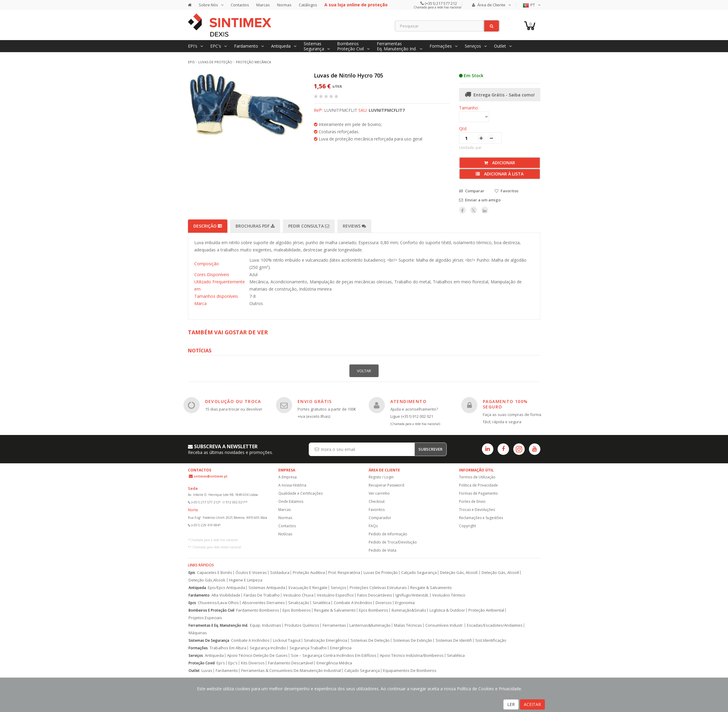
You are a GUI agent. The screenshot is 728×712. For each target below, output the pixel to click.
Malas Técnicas (408, 625)
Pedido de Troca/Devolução (393, 542)
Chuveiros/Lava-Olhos (218, 603)
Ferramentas (334, 625)
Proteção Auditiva (309, 573)
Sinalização (299, 603)
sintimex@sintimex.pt (211, 476)
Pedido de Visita (383, 550)
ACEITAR (532, 704)
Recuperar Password (386, 485)
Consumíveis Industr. (444, 625)
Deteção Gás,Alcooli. (207, 580)
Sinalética (322, 603)
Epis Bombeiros (297, 610)
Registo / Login (381, 477)
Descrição (208, 226)
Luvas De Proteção (381, 573)
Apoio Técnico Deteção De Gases (257, 655)
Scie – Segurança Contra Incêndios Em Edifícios (334, 655)
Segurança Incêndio (268, 648)
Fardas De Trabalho (262, 595)
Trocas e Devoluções (477, 510)
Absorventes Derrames (264, 603)
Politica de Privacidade (478, 485)
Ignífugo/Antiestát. (412, 595)
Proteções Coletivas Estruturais (378, 588)
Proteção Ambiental (486, 610)
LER (511, 704)
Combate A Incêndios (353, 603)
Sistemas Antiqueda (267, 588)
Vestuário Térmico (449, 595)
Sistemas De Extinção (413, 640)
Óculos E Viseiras (251, 573)
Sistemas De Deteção (370, 640)
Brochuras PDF (255, 226)
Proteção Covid (202, 663)
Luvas (207, 671)
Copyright (467, 526)
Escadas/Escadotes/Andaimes (495, 625)
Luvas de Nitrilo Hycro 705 (348, 75)
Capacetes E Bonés (215, 573)
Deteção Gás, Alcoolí (500, 573)
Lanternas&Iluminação (370, 625)
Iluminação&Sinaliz (409, 610)
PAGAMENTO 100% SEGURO (505, 404)
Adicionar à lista (500, 174)
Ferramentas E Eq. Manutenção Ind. (218, 625)
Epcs (192, 603)
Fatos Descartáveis (375, 595)
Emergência (341, 648)
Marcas (263, 5)
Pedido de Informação (388, 534)
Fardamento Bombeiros (258, 610)
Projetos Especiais (205, 618)
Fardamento (199, 595)
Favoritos (377, 510)
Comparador (380, 518)
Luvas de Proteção (215, 62)
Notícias (285, 534)
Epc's (233, 663)
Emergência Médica (334, 663)
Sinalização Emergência (326, 640)
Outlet (194, 671)
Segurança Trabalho (308, 648)
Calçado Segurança (419, 573)
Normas (284, 5)
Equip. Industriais (266, 625)
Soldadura (280, 573)
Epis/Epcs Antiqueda (227, 588)
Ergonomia (405, 603)
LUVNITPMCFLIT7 (387, 110)
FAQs (373, 526)
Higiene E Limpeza (246, 580)
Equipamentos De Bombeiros (410, 671)
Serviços (339, 588)
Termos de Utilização (477, 477)
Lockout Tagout (287, 640)
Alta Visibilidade (226, 595)
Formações (198, 648)
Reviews (354, 226)
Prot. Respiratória (344, 573)
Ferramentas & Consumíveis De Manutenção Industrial (291, 671)
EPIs (191, 62)
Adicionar (500, 163)
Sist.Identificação (491, 640)
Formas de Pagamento (478, 493)
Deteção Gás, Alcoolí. (459, 573)
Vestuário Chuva (298, 595)
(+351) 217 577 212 (440, 3)
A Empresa (287, 477)
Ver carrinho (379, 493)
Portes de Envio (472, 501)
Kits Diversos (253, 663)
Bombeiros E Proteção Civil (211, 610)
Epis (192, 573)
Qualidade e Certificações (300, 493)
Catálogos (308, 5)
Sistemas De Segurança (209, 640)
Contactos (240, 5)
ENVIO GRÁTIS (315, 401)
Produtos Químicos (302, 625)
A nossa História (292, 485)
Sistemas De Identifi (454, 640)
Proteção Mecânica (253, 62)
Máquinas (198, 633)
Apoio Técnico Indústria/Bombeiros (412, 655)
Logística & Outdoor (447, 610)
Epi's (221, 663)
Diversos (384, 603)
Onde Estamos (291, 501)
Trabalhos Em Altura (228, 648)
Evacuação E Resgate (308, 588)
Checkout (377, 501)
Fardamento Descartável (291, 663)
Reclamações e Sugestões (481, 518)
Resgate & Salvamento (431, 588)
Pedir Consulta (309, 226)
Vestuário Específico (335, 595)
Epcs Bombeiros (374, 610)
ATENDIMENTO (408, 401)
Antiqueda (197, 588)
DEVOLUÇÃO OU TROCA (233, 401)
